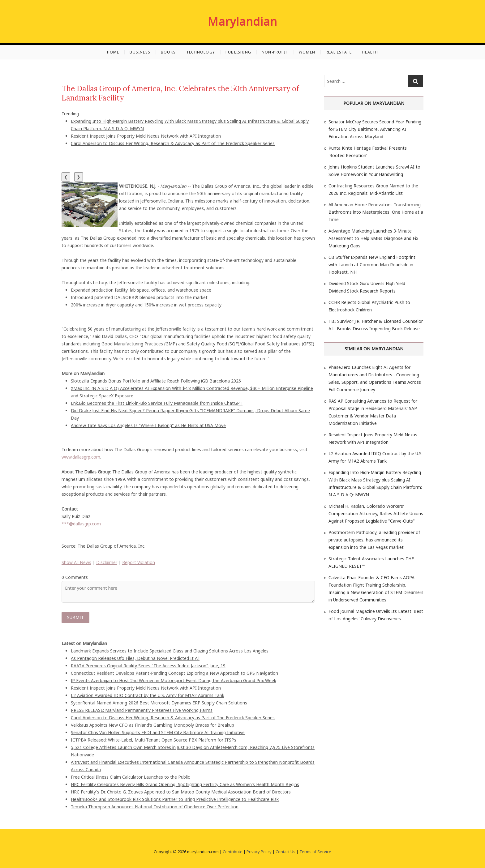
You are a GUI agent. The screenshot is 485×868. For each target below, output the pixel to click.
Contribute (233, 852)
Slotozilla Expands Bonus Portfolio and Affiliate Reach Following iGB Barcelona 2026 (156, 381)
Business (140, 52)
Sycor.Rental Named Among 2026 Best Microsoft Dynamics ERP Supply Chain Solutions (159, 703)
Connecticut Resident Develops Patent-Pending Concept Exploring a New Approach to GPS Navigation (174, 673)
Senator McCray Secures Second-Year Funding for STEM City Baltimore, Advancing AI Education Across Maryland (375, 129)
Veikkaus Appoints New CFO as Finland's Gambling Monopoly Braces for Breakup (152, 725)
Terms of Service (315, 852)
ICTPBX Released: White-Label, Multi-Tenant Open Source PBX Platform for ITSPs (154, 740)
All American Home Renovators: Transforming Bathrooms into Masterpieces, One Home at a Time (376, 212)
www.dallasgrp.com (81, 457)
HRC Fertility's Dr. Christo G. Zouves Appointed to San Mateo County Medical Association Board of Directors (181, 792)
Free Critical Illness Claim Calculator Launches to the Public (130, 777)
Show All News (76, 562)
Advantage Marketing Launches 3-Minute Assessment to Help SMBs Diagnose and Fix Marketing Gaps (373, 238)
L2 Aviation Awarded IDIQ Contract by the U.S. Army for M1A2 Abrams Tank (148, 695)
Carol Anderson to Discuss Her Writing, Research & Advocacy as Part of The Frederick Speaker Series (173, 143)
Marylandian (242, 22)
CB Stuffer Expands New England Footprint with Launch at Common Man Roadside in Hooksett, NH (372, 265)
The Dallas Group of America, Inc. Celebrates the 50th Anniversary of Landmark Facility (180, 93)
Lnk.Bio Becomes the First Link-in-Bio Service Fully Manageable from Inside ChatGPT (157, 403)
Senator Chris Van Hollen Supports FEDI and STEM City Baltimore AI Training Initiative (158, 732)
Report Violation (139, 562)
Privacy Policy (259, 852)
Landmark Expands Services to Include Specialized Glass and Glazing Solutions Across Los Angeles (170, 651)
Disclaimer (107, 562)
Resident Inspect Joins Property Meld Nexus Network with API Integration (146, 136)
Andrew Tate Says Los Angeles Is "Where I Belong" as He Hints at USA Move (148, 425)
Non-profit (275, 52)
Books (168, 52)
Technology (201, 52)
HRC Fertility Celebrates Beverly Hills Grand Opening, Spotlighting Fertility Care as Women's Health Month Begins (185, 784)
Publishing (238, 52)
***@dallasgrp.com (81, 524)
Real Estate (339, 52)
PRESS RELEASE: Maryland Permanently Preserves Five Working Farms (142, 710)
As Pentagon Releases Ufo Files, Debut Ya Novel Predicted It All (135, 658)
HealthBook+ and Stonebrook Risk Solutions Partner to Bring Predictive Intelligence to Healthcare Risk (175, 799)
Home (113, 52)
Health (370, 52)
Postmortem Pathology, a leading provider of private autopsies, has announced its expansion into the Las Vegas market (374, 540)
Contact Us (285, 852)
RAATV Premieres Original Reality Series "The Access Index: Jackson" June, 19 (148, 666)
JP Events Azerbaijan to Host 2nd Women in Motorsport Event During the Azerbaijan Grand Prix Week (174, 680)
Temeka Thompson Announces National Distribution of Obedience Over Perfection (155, 807)
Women (307, 52)
